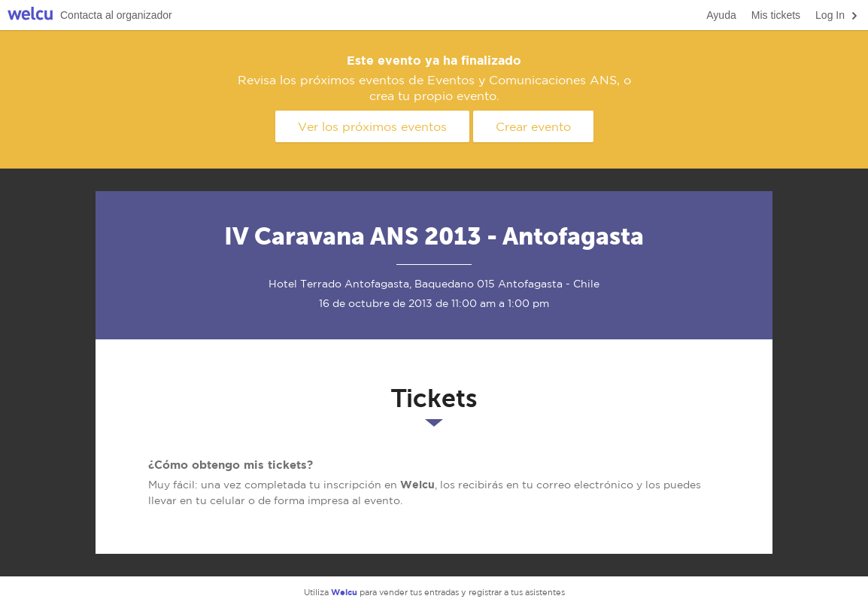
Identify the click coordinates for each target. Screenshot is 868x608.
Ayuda (721, 15)
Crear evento (533, 126)
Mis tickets (776, 15)
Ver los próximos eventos (372, 126)
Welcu (30, 15)
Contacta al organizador (116, 15)
